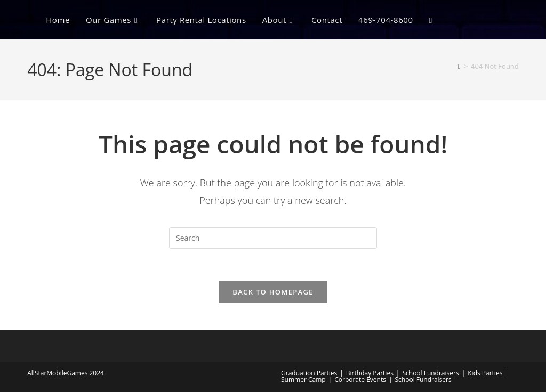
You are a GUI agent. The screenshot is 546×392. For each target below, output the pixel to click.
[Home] (459, 66)
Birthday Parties (370, 373)
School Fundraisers (430, 373)
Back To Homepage (273, 292)
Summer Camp (303, 379)
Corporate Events (360, 379)
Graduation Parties (309, 373)
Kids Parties (485, 373)
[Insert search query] (273, 238)
